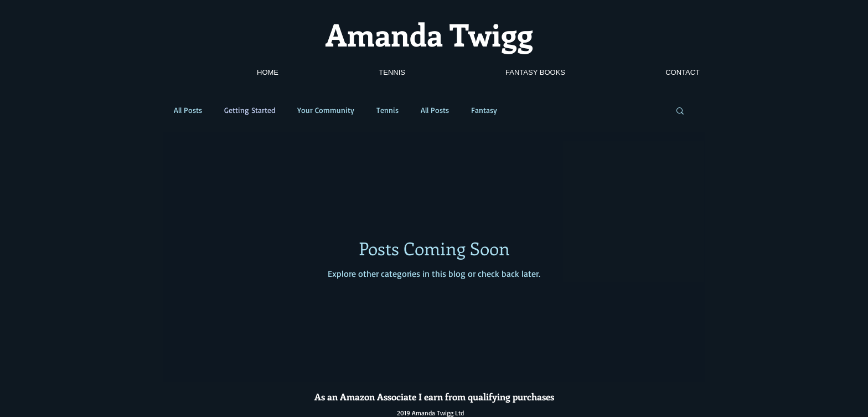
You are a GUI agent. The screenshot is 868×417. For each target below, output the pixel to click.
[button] (680, 112)
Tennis (387, 110)
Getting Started (250, 110)
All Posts (188, 110)
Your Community (326, 110)
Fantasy (484, 110)
